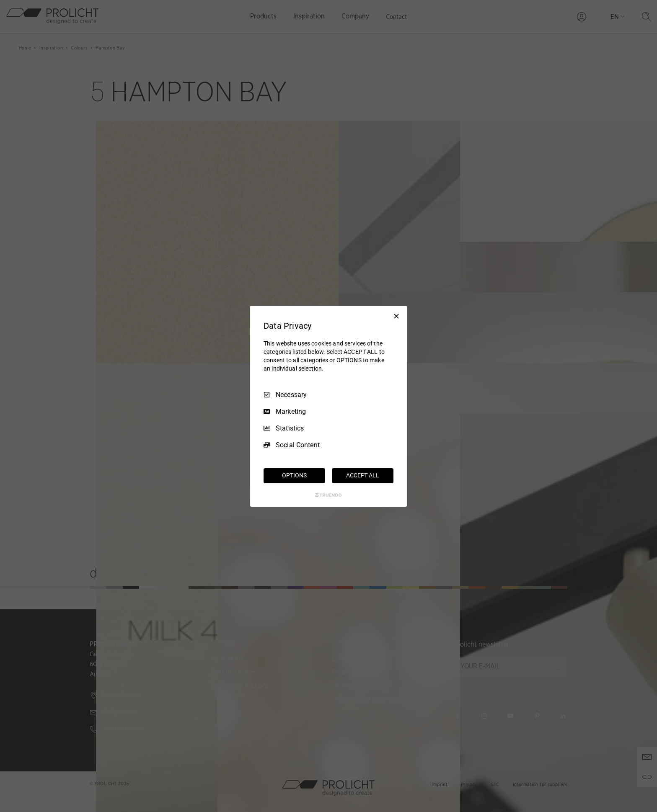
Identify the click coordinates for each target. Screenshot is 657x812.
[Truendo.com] (328, 495)
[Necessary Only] (396, 316)
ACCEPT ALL (363, 475)
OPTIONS (294, 475)
